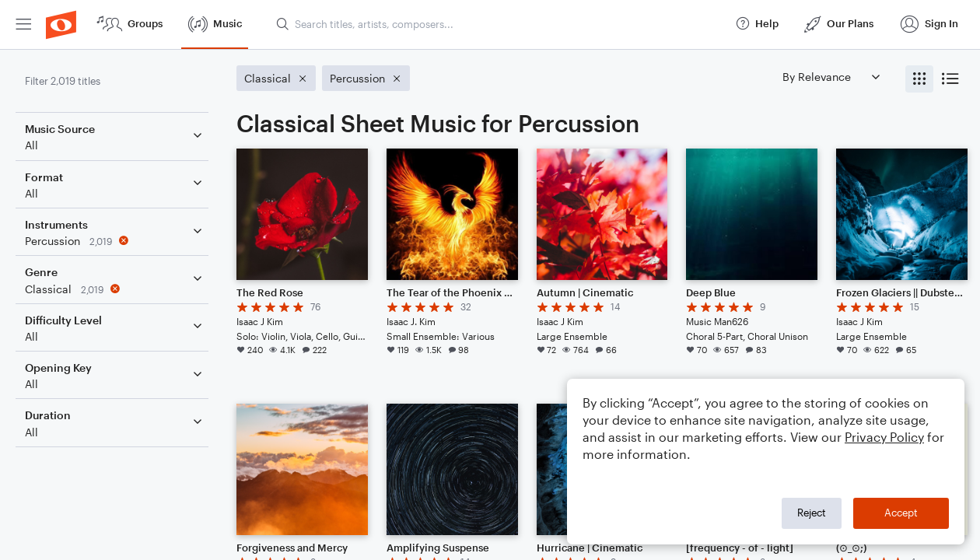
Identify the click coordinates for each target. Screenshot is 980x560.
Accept (901, 513)
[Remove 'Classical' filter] (115, 289)
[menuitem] (23, 24)
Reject (812, 513)
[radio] (919, 79)
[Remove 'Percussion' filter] (115, 241)
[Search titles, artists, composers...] (499, 24)
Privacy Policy (884, 437)
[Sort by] (831, 77)
